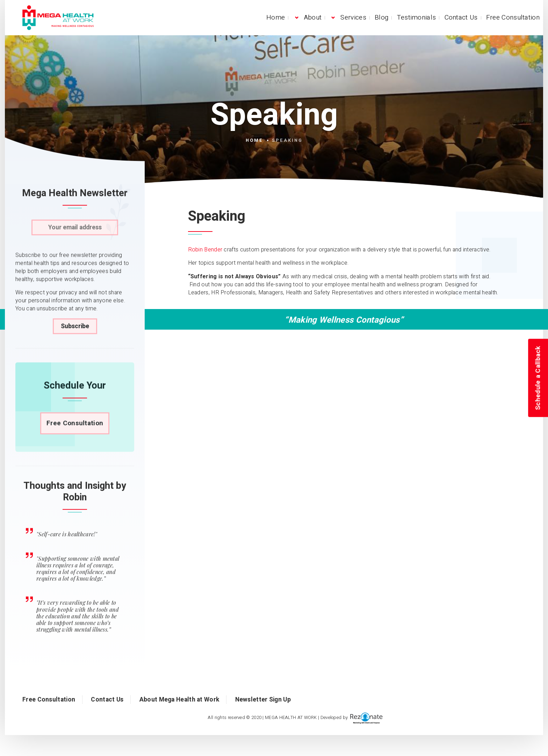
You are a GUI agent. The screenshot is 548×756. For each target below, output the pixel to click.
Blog (381, 17)
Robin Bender (205, 250)
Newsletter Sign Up (263, 700)
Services (353, 17)
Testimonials (417, 17)
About (313, 17)
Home (276, 17)
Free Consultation (513, 17)
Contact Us (461, 17)
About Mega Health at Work (179, 700)
